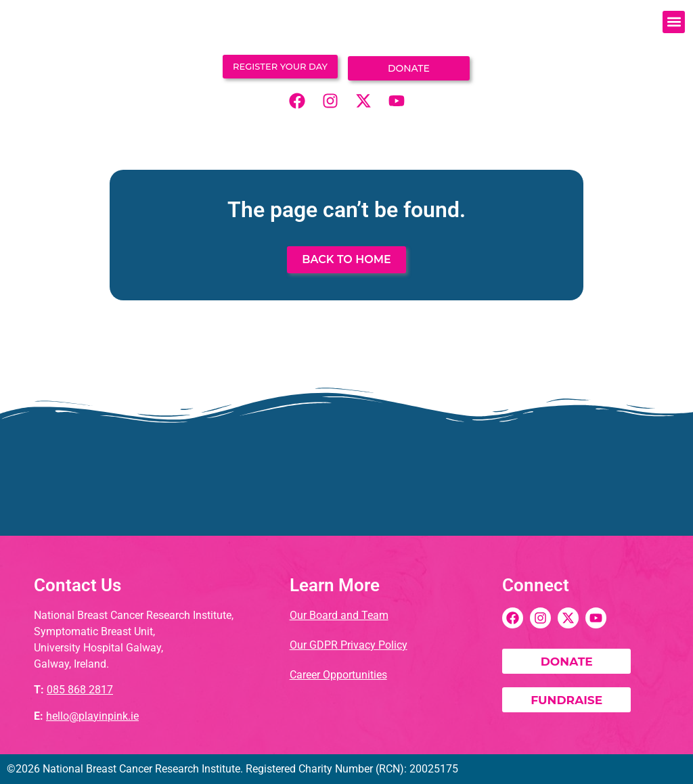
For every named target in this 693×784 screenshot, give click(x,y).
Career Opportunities (338, 675)
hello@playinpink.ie (92, 715)
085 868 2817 (80, 690)
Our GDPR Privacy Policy (349, 645)
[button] (674, 22)
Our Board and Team (339, 615)
